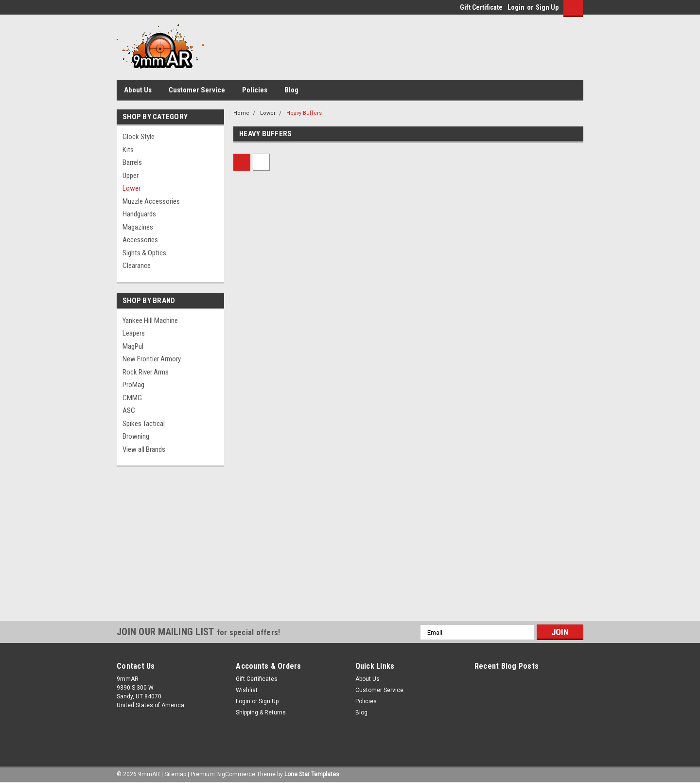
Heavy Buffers (304, 113)
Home (241, 113)
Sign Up (547, 7)
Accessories (140, 240)
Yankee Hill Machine (150, 320)
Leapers (134, 333)
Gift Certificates (257, 679)
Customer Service (197, 90)
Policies (255, 90)
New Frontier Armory (152, 359)
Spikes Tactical (144, 424)
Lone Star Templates (312, 774)
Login (516, 7)
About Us (138, 90)
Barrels (132, 162)
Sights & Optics (144, 253)
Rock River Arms (146, 372)
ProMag (133, 385)
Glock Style (139, 137)
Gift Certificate (481, 7)
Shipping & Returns (261, 712)
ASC (129, 410)
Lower (131, 188)
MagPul (133, 346)
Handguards (139, 214)
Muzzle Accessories (151, 201)
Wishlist (247, 690)
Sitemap (175, 774)
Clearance (137, 266)
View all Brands (144, 449)
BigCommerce (236, 774)
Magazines (138, 227)
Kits (128, 150)
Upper (131, 176)
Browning (136, 436)
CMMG (132, 398)
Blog (291, 90)
